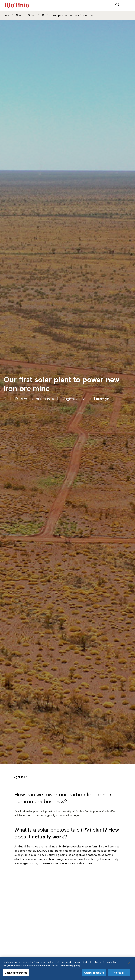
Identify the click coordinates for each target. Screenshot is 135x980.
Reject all (119, 973)
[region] (67, 968)
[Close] (129, 963)
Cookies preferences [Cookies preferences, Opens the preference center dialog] (16, 973)
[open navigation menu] (127, 5)
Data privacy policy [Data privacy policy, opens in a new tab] (70, 966)
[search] (118, 5)
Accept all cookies (94, 973)
